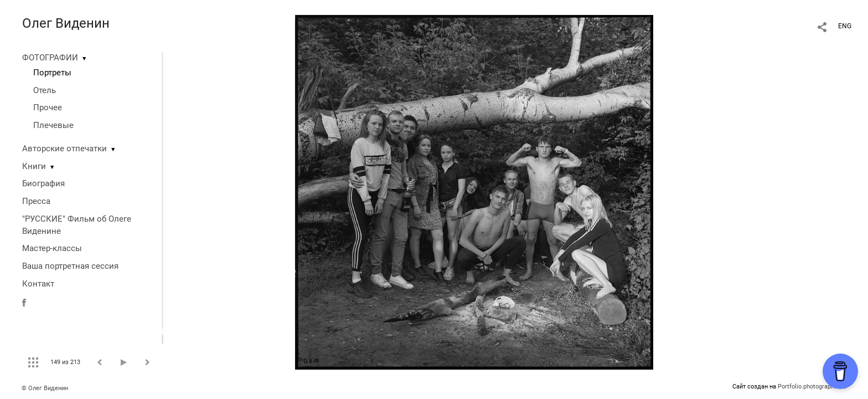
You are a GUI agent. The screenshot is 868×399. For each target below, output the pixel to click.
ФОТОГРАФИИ (50, 58)
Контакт (38, 284)
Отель (45, 90)
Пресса (36, 201)
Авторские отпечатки (64, 149)
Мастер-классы (52, 248)
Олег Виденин (66, 23)
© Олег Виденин (45, 388)
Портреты (52, 73)
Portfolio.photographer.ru (812, 387)
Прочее (48, 108)
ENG (845, 26)
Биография (43, 183)
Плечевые (53, 125)
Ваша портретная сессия (70, 266)
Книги (34, 166)
